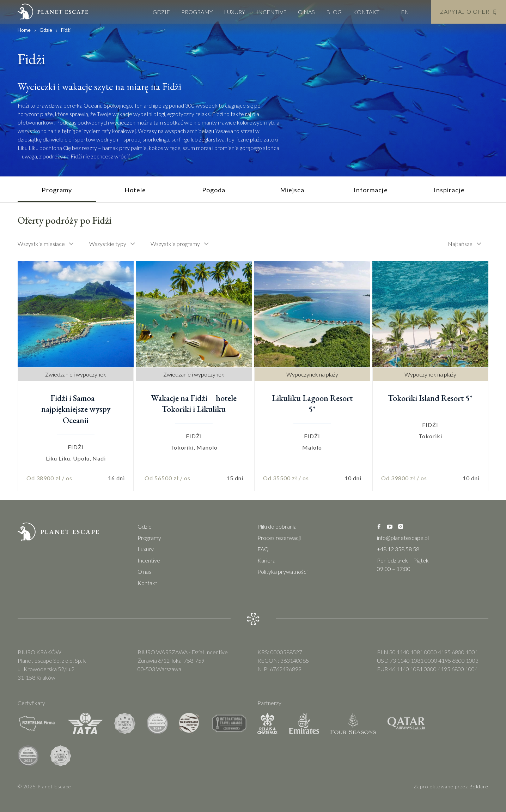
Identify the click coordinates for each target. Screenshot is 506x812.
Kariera (266, 560)
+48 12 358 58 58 (398, 549)
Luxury (234, 11)
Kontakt (366, 11)
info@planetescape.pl (403, 538)
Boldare (479, 786)
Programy (197, 11)
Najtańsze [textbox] (460, 244)
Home (24, 30)
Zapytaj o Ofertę (468, 11)
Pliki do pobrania (277, 526)
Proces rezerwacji (279, 538)
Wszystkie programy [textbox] (175, 244)
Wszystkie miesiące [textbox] (41, 244)
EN (405, 11)
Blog (334, 11)
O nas (306, 11)
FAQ (263, 549)
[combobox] (49, 244)
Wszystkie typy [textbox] (108, 244)
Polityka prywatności (282, 572)
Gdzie (161, 11)
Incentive (272, 11)
